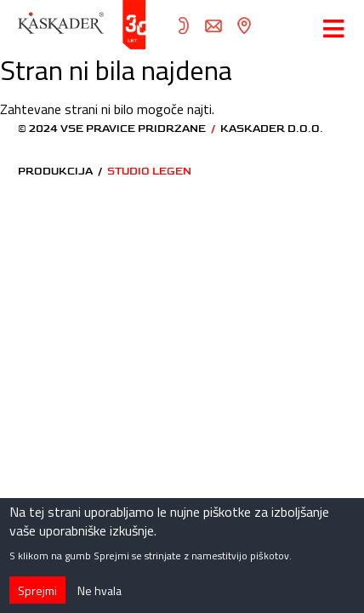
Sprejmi (37, 597)
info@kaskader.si (213, 26)
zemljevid (243, 26)
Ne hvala (100, 597)
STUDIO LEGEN (149, 172)
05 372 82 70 (184, 26)
